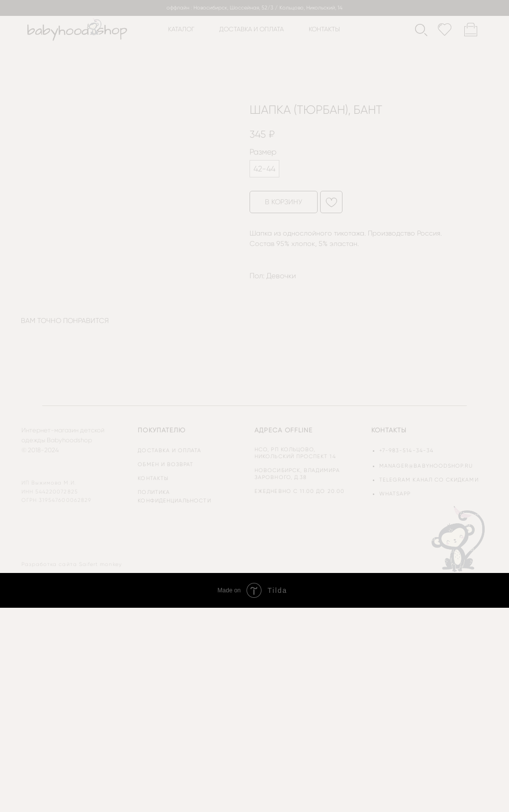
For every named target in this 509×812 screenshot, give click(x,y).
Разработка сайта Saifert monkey (72, 564)
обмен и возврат (166, 464)
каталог (181, 29)
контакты (324, 29)
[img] (459, 538)
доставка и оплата (252, 29)
